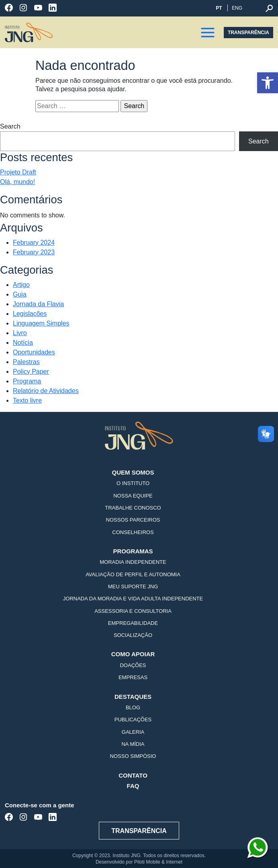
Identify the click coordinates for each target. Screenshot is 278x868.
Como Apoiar (133, 654)
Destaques (133, 697)
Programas (133, 551)
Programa (27, 381)
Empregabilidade (133, 623)
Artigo (21, 285)
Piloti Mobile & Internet (158, 862)
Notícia (23, 343)
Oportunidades (34, 352)
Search (10, 126)
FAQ (133, 786)
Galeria (133, 732)
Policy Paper (31, 372)
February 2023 (34, 252)
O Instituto (133, 483)
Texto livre (27, 400)
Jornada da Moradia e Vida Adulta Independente (133, 599)
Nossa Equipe (133, 496)
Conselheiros (133, 532)
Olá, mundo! (17, 182)
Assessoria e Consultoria (133, 611)
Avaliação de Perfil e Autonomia (133, 575)
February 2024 (34, 243)
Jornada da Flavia (38, 304)
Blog (133, 708)
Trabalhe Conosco (133, 508)
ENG (237, 8)
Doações (133, 665)
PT (219, 8)
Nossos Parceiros (133, 520)
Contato (133, 775)
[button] (268, 83)
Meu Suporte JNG (133, 587)
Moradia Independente (133, 562)
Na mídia (133, 744)
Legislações (30, 314)
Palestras (26, 362)
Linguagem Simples (41, 323)
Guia (20, 294)
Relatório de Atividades (46, 391)
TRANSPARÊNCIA (248, 33)
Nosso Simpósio (133, 756)
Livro (20, 333)
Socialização (133, 635)
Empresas (133, 678)
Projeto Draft (18, 172)
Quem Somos (133, 472)
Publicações (133, 720)
